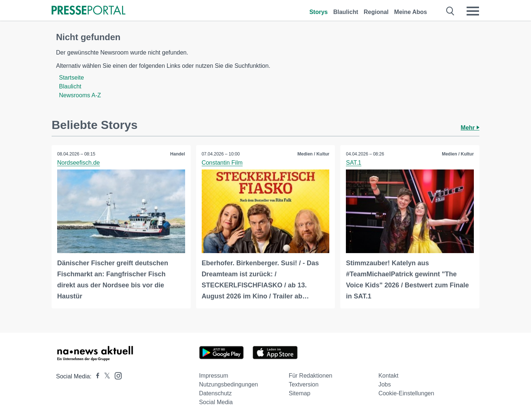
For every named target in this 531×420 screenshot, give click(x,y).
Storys (319, 12)
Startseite (72, 78)
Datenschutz (216, 393)
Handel (178, 154)
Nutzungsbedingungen (229, 384)
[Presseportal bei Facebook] (96, 376)
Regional (376, 12)
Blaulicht (346, 12)
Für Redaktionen (310, 376)
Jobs (385, 384)
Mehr (470, 128)
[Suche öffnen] (450, 11)
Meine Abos (411, 12)
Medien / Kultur (314, 154)
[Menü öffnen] (473, 11)
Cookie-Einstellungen (406, 393)
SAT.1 (354, 163)
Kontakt (388, 376)
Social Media (216, 402)
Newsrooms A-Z (80, 95)
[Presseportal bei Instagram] (116, 375)
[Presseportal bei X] (105, 376)
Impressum (214, 376)
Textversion (304, 384)
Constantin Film (222, 163)
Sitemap (300, 393)
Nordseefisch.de (79, 163)
